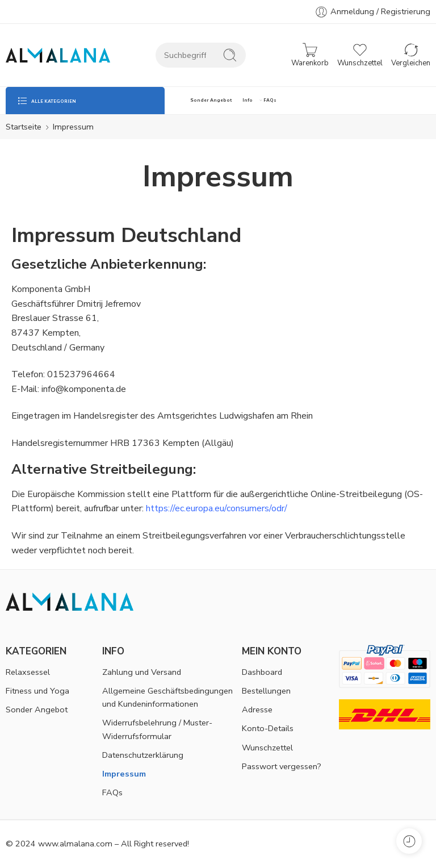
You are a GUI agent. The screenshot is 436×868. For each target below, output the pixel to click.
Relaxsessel (28, 672)
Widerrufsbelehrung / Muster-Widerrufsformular (157, 729)
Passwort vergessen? (282, 766)
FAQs (270, 100)
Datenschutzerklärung (143, 755)
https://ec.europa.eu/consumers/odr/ (217, 508)
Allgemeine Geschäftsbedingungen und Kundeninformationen (167, 697)
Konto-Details (268, 728)
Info (248, 101)
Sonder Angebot (211, 100)
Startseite (24, 127)
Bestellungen (266, 691)
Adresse (257, 710)
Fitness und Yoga (37, 691)
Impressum (124, 774)
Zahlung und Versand (142, 672)
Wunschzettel (267, 748)
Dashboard (262, 672)
